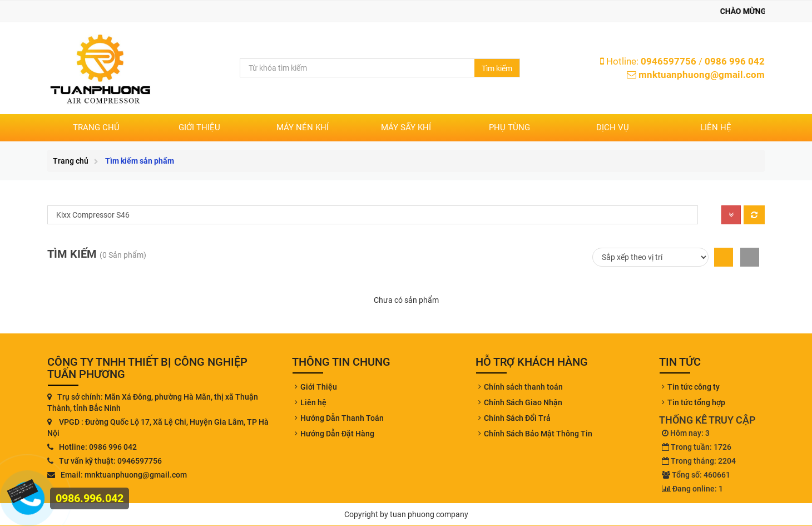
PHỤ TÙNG (509, 127)
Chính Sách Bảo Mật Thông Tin (538, 434)
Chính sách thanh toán (523, 387)
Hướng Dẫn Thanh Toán (342, 418)
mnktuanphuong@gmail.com (702, 75)
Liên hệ (716, 127)
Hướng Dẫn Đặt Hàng (337, 434)
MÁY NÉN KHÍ (303, 127)
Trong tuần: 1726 (697, 447)
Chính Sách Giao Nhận (523, 402)
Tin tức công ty (694, 387)
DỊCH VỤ (613, 127)
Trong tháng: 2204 (699, 461)
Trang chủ (96, 127)
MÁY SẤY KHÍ (406, 127)
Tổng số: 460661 (696, 475)
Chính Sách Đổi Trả (517, 418)
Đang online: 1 (692, 489)
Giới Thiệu (319, 387)
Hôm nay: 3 (686, 433)
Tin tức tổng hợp (696, 402)
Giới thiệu (199, 127)
